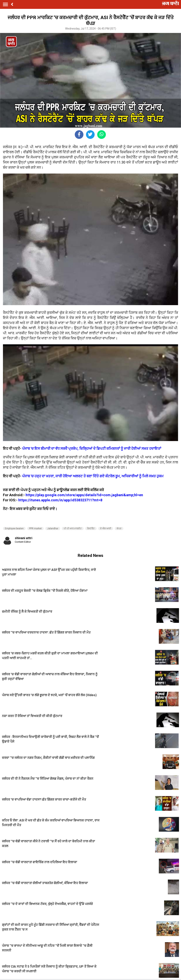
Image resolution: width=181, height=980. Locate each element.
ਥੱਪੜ (119, 529)
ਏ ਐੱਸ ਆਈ (106, 529)
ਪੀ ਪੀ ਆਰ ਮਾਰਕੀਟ (73, 529)
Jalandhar (53, 529)
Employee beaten (14, 529)
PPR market (35, 529)
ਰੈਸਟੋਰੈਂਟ (91, 529)
